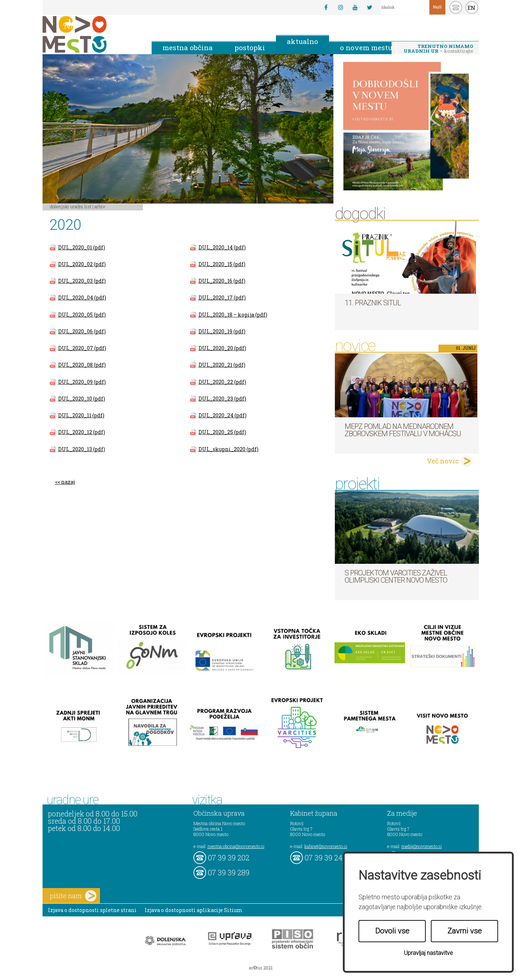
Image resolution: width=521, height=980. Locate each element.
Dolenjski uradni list (71, 206)
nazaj (68, 482)
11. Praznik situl (373, 303)
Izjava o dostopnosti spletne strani (92, 910)
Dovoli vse (392, 931)
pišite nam (73, 896)
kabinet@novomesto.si (326, 846)
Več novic (443, 461)
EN (472, 8)
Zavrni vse (465, 931)
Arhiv (100, 206)
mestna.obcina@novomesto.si (236, 846)
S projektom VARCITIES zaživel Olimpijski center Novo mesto (396, 577)
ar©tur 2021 (261, 968)
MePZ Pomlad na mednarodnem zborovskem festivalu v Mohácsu (403, 430)
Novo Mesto (92, 34)
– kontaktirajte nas (438, 49)
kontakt (456, 7)
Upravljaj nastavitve (428, 953)
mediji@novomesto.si (422, 846)
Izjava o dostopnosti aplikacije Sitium (194, 910)
